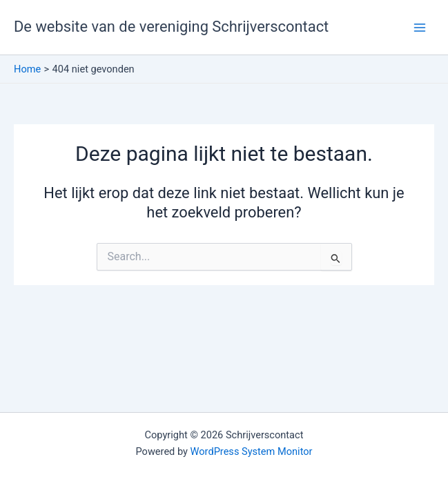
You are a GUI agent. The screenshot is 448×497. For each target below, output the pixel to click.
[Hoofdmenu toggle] (420, 28)
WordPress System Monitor (252, 451)
